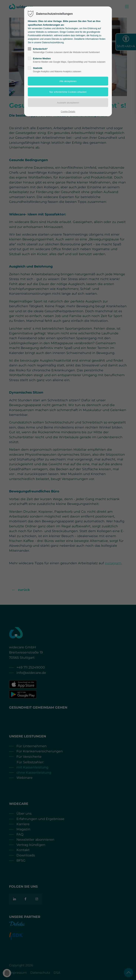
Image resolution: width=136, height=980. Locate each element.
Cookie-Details (68, 112)
